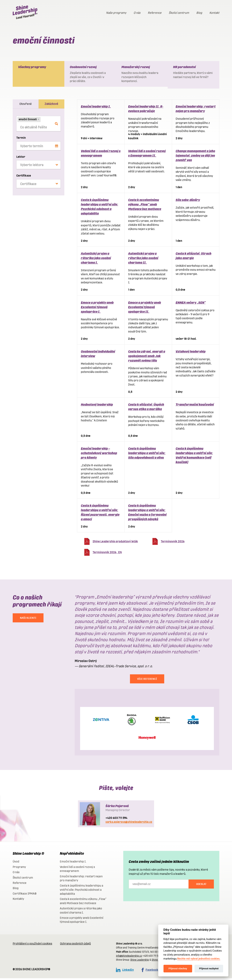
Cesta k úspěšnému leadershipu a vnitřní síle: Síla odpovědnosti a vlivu (147, 455)
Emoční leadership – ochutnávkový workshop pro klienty (99, 455)
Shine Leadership (140, 962)
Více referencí (147, 681)
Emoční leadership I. (96, 108)
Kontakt (214, 13)
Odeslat (201, 886)
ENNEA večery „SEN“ (191, 304)
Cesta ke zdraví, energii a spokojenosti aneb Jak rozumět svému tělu (147, 358)
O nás (137, 13)
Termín (21, 140)
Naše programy (116, 13)
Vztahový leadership (191, 353)
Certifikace (24, 177)
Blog (199, 13)
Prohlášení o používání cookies (32, 945)
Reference (155, 13)
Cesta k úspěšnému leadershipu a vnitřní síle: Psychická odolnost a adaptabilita (81, 891)
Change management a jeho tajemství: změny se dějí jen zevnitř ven (195, 157)
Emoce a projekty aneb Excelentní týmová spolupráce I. (97, 309)
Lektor (21, 159)
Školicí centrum (179, 13)
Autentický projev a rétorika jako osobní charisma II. (143, 260)
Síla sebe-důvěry (188, 202)
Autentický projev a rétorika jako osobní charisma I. (96, 260)
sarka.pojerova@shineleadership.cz (129, 824)
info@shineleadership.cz (129, 958)
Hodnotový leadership (97, 406)
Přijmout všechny (178, 969)
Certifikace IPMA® (25, 895)
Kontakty (18, 901)
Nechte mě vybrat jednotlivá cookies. (199, 959)
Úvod (16, 863)
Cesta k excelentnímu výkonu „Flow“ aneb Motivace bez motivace (145, 206)
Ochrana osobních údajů (75, 945)
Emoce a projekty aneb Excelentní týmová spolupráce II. (145, 309)
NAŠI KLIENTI (28, 620)
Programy (19, 869)
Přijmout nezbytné (209, 969)
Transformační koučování (195, 406)
